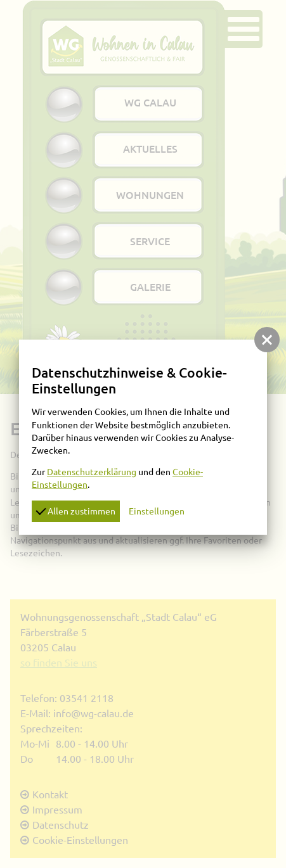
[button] (267, 340)
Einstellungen (157, 511)
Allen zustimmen (75, 510)
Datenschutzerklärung (92, 472)
